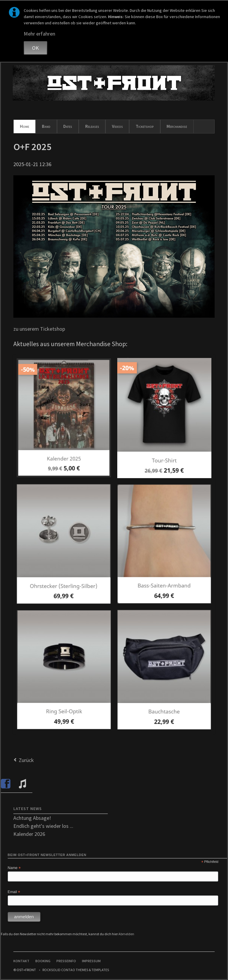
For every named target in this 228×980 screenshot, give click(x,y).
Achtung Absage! (32, 818)
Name (14, 868)
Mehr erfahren (39, 34)
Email (14, 892)
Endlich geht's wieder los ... (43, 826)
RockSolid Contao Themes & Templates (76, 970)
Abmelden (126, 934)
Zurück (26, 760)
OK (35, 48)
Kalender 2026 (29, 834)
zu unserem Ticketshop (39, 329)
